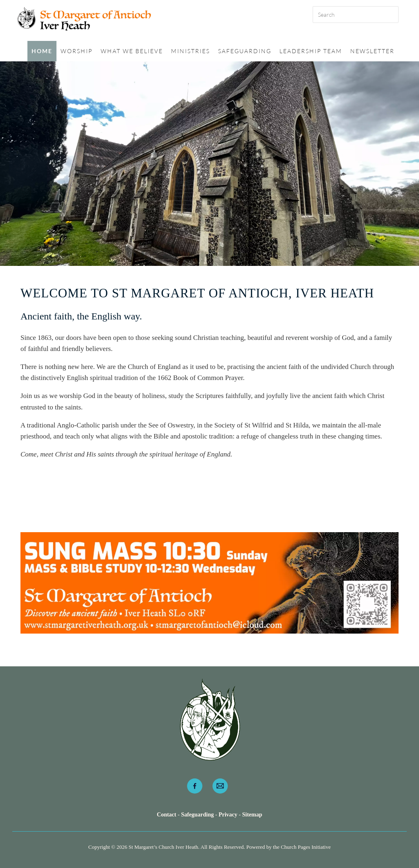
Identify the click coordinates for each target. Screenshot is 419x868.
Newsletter (372, 51)
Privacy (228, 815)
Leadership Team (311, 51)
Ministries (190, 51)
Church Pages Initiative (306, 847)
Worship (77, 51)
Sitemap (252, 815)
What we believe (132, 51)
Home (42, 51)
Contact (167, 815)
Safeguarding (245, 51)
